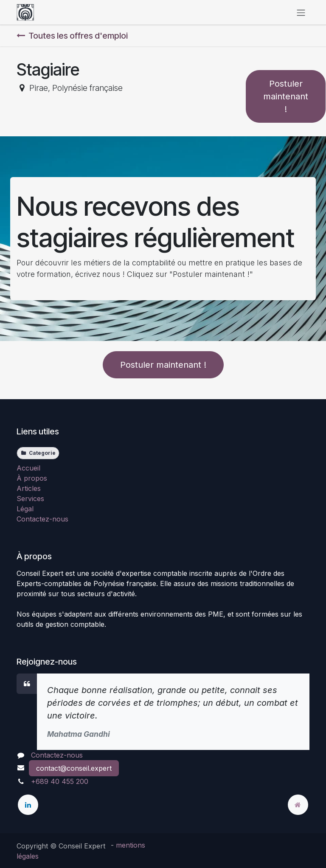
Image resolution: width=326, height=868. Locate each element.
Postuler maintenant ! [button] (286, 96)
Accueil (28, 468)
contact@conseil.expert (74, 768)
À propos (32, 478)
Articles (29, 488)
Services (30, 499)
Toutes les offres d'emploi (72, 36)
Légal (25, 509)
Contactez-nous (42, 519)
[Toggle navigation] (301, 12)
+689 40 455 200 (60, 781)
